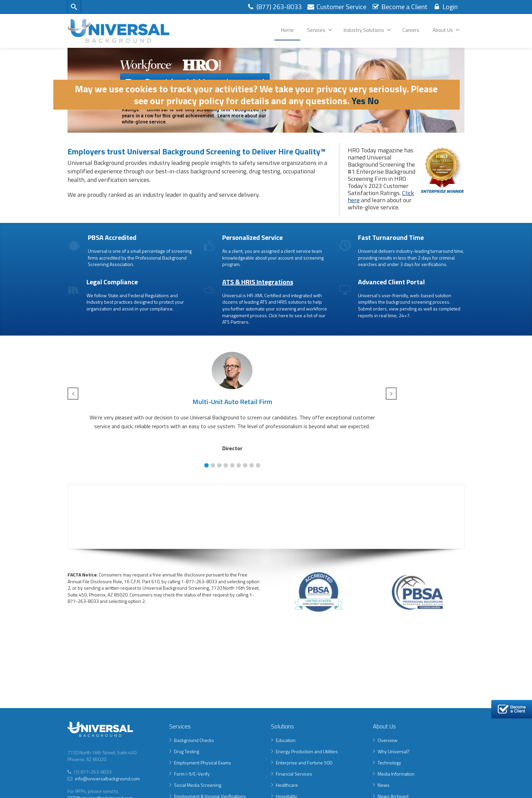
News (384, 785)
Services (320, 30)
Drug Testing (187, 751)
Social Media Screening (198, 785)
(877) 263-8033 (274, 7)
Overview (388, 740)
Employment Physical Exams (203, 763)
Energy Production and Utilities (307, 751)
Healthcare (287, 785)
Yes (358, 101)
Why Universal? (394, 751)
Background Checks (194, 740)
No (373, 101)
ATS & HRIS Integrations (258, 282)
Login (445, 7)
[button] (206, 465)
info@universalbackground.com (107, 778)
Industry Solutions (367, 30)
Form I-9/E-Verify (192, 774)
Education (286, 740)
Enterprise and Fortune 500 (304, 763)
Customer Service (337, 7)
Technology (389, 763)
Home (287, 30)
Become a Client (400, 7)
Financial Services (294, 774)
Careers (411, 30)
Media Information (396, 774)
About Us (446, 30)
